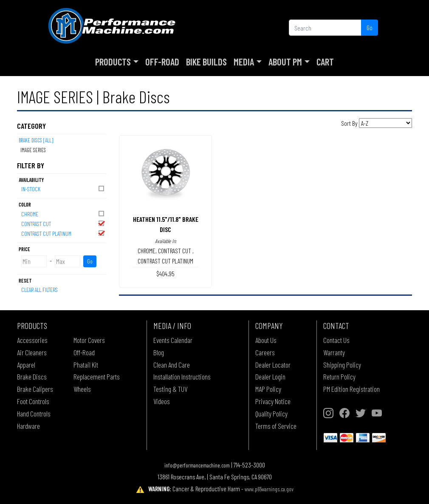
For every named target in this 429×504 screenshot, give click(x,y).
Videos (162, 401)
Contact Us (336, 340)
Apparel (26, 365)
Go (370, 27)
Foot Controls (33, 401)
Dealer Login (270, 377)
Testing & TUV (170, 389)
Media (244, 62)
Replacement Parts (97, 377)
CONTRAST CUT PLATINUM (63, 233)
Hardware (28, 426)
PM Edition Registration (351, 389)
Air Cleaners (32, 352)
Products (113, 62)
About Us (266, 340)
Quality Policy (271, 413)
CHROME (63, 214)
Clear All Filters (40, 290)
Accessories (32, 340)
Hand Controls (34, 413)
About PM (285, 62)
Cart (325, 62)
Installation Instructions (182, 377)
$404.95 (165, 273)
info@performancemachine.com (197, 465)
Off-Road (162, 62)
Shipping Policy (342, 365)
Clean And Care (172, 365)
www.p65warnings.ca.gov (269, 489)
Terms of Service (276, 426)
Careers (265, 352)
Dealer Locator (273, 365)
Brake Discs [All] (36, 140)
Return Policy (339, 377)
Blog (159, 352)
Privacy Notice (273, 401)
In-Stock (63, 188)
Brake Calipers (35, 389)
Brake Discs (32, 377)
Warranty (334, 352)
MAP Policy (268, 389)
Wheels (82, 389)
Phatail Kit (86, 365)
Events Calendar (173, 340)
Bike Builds (206, 62)
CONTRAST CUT (63, 223)
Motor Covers (89, 340)
